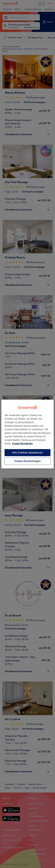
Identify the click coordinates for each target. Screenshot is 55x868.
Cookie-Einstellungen (28, 461)
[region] (27, 434)
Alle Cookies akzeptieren (28, 453)
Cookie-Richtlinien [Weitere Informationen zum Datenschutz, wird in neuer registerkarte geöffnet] (22, 444)
